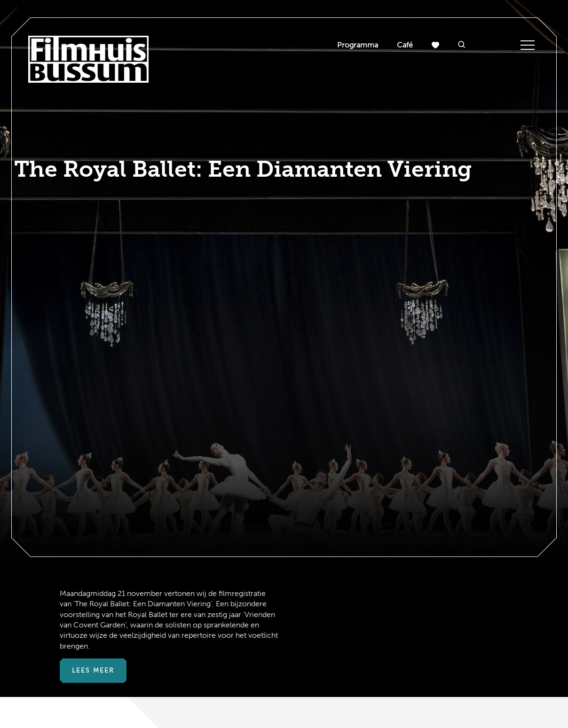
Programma (358, 45)
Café (405, 45)
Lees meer (93, 670)
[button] (462, 45)
